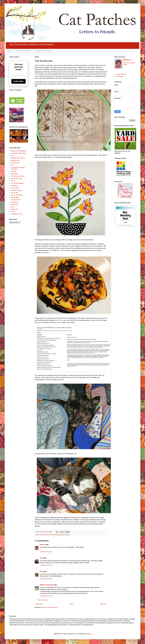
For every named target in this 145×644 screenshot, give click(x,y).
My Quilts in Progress (23, 51)
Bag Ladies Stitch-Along (18, 153)
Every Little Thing (16, 179)
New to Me (14, 193)
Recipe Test (15, 209)
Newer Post (39, 604)
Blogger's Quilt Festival (18, 158)
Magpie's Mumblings (47, 585)
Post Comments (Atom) (50, 607)
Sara (41, 558)
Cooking (46, 535)
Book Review (15, 163)
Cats (41, 535)
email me (59, 320)
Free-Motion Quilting (17, 183)
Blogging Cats (15, 160)
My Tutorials (120, 76)
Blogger (89, 634)
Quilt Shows (15, 204)
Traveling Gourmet (17, 214)
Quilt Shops (15, 202)
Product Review (16, 200)
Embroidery (52, 535)
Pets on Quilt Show (17, 195)
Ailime (76, 634)
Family (13, 181)
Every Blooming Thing (18, 176)
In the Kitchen (15, 188)
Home (10, 51)
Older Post (104, 604)
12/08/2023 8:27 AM (46, 596)
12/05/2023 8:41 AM (46, 565)
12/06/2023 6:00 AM (46, 579)
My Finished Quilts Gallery (43, 51)
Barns (13, 156)
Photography (15, 197)
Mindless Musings (60, 535)
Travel (13, 212)
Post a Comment (43, 600)
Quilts (68, 535)
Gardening (14, 186)
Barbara (42, 545)
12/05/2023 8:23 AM (46, 552)
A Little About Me (121, 74)
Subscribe (18, 81)
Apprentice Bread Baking (19, 151)
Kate (41, 571)
